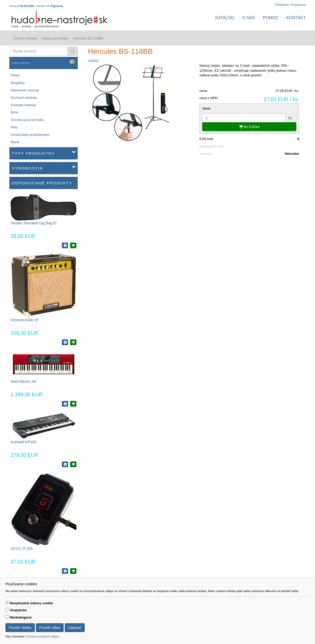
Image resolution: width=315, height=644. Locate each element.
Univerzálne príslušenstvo (30, 135)
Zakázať (75, 628)
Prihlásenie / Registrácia (290, 5)
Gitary (15, 75)
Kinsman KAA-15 (25, 320)
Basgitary (18, 83)
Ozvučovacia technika (27, 120)
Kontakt (296, 18)
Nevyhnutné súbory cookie (31, 603)
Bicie (14, 112)
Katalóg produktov (55, 38)
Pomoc (271, 18)
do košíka (249, 127)
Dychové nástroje (24, 98)
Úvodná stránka (25, 38)
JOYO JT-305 (22, 549)
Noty (14, 127)
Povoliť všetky (20, 628)
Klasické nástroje (23, 105)
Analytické (18, 610)
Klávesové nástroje (25, 90)
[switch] (7, 603)
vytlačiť (93, 61)
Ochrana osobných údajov (42, 636)
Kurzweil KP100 (24, 442)
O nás (248, 18)
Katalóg (225, 18)
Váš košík (44, 62)
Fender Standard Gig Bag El (34, 223)
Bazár (15, 142)
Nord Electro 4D (24, 381)
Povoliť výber (50, 628)
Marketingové (21, 617)
